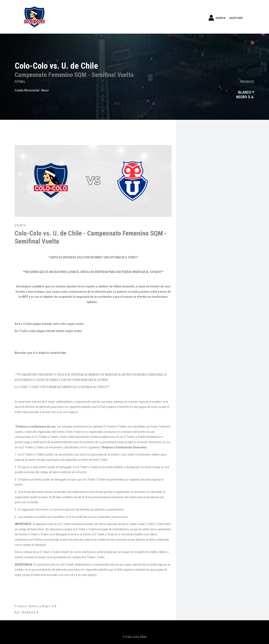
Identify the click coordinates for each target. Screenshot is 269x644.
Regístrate (236, 18)
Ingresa (217, 18)
